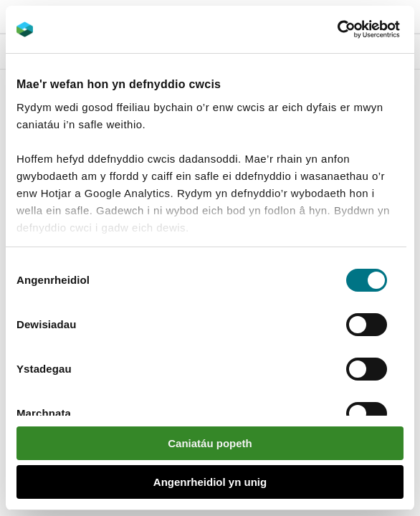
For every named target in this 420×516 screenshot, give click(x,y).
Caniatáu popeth (210, 443)
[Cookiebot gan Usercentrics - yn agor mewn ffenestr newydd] (362, 29)
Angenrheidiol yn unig (210, 482)
